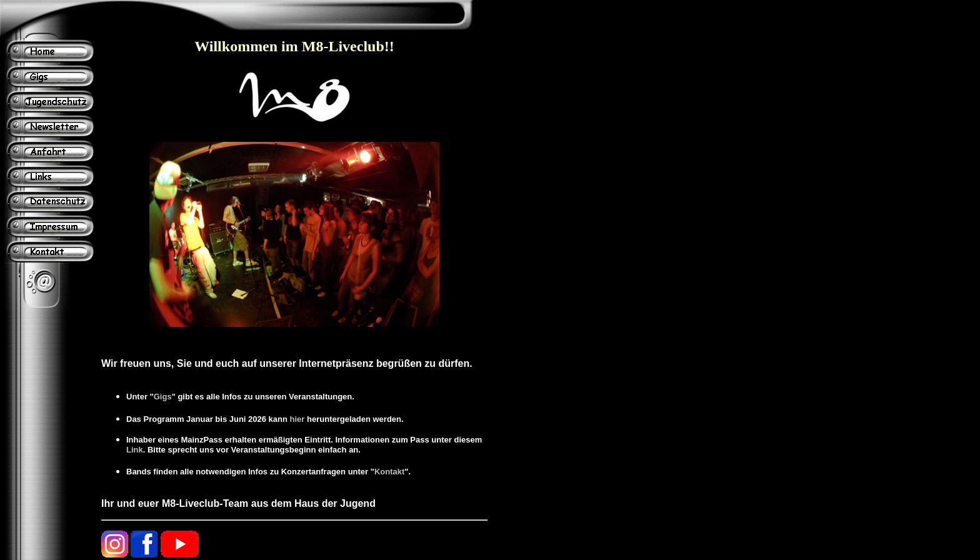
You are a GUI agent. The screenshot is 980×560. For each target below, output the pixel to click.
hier (297, 419)
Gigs (163, 397)
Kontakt (389, 472)
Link (135, 450)
